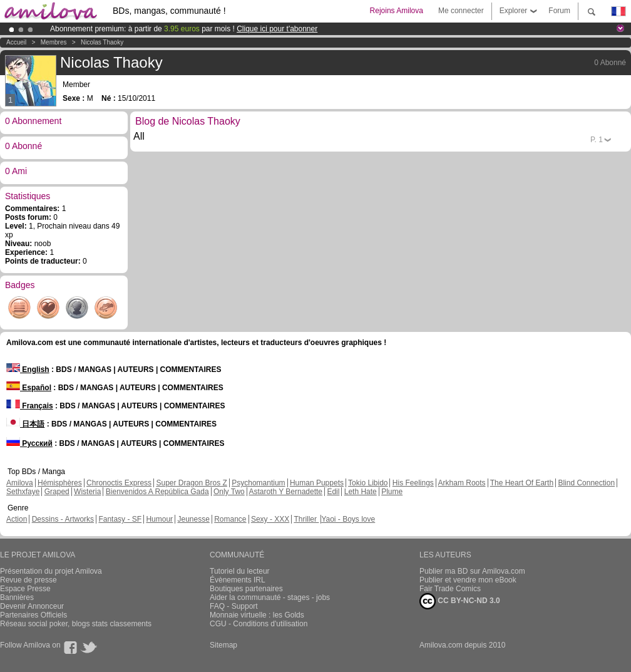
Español (29, 388)
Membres (54, 42)
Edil (333, 492)
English (28, 370)
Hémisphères (60, 483)
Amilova (20, 483)
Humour (159, 519)
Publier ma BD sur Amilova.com (472, 571)
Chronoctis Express (119, 483)
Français (30, 406)
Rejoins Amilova (397, 11)
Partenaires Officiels (33, 615)
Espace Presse (25, 589)
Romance (230, 519)
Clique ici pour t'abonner (277, 29)
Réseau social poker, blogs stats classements (76, 624)
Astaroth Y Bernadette (285, 492)
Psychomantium (258, 483)
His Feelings (413, 483)
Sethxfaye (23, 492)
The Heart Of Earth (522, 483)
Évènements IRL (238, 580)
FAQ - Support (234, 606)
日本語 (25, 424)
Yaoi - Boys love (348, 519)
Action (17, 519)
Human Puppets (317, 483)
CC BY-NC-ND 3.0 (460, 601)
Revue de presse (28, 580)
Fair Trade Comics (450, 589)
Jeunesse (193, 519)
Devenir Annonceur (32, 606)
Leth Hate (361, 492)
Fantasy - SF (120, 519)
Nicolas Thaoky (102, 42)
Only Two (229, 492)
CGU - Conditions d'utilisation (259, 624)
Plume (392, 492)
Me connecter (461, 11)
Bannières (17, 597)
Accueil (16, 42)
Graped (57, 492)
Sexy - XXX (270, 519)
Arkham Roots (462, 483)
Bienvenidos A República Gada (157, 492)
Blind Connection (586, 483)
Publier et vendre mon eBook (468, 580)
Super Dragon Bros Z (191, 483)
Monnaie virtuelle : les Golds (257, 615)
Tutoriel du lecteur (240, 571)
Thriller (306, 519)
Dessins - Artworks (63, 519)
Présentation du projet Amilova (51, 571)
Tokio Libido (368, 483)
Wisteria (87, 492)
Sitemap (223, 645)
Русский (29, 443)
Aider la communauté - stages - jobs (270, 597)
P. (597, 140)
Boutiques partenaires (246, 589)
